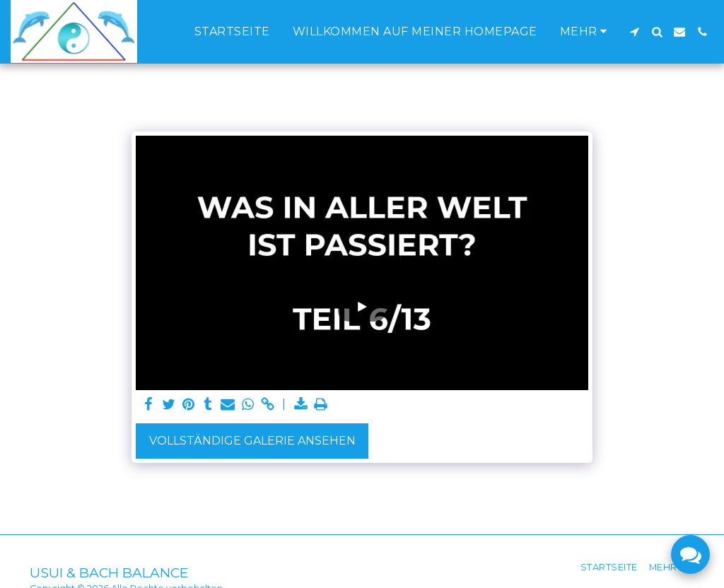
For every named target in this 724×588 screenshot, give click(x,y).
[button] (634, 32)
